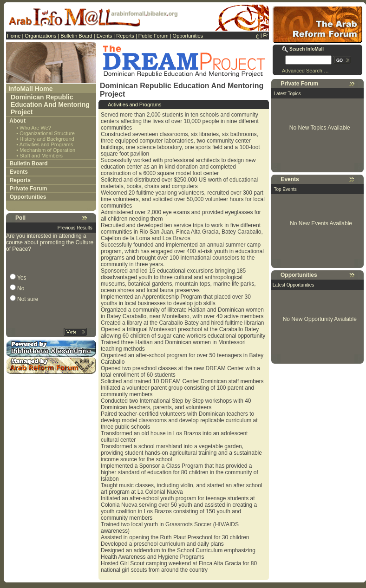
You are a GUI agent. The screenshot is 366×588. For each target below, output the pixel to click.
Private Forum (29, 189)
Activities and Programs (46, 144)
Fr (266, 35)
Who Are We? (35, 128)
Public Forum (154, 36)
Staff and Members (41, 156)
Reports (125, 36)
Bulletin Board (76, 36)
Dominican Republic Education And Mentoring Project (50, 105)
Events (105, 36)
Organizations (40, 36)
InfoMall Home (31, 89)
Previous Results (75, 228)
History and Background (47, 139)
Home (14, 36)
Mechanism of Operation (47, 150)
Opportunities (188, 36)
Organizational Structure (47, 133)
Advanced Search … (305, 71)
